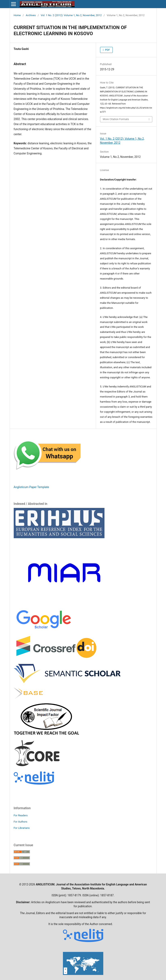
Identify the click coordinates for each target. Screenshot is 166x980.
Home (17, 15)
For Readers (21, 815)
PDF (107, 50)
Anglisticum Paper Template (31, 487)
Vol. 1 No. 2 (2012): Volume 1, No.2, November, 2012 (71, 15)
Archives (31, 15)
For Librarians (22, 828)
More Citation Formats (116, 119)
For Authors (21, 822)
